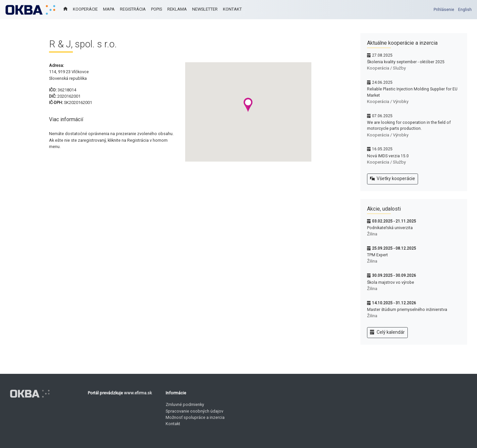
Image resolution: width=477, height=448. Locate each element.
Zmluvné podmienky (185, 404)
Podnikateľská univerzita (390, 228)
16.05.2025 (382, 149)
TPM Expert (377, 255)
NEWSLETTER (205, 9)
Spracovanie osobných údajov (194, 411)
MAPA (109, 9)
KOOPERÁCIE (85, 9)
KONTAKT (232, 9)
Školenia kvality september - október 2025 (406, 62)
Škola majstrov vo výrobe (391, 282)
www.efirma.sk (138, 393)
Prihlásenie (444, 10)
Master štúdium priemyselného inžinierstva (407, 310)
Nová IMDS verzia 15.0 (388, 156)
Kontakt (173, 424)
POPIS (157, 9)
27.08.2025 (382, 55)
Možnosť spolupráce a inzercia (195, 417)
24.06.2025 (382, 82)
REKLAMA (177, 9)
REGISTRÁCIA (133, 9)
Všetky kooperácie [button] (393, 179)
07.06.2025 (382, 116)
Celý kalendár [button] (387, 332)
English (465, 10)
